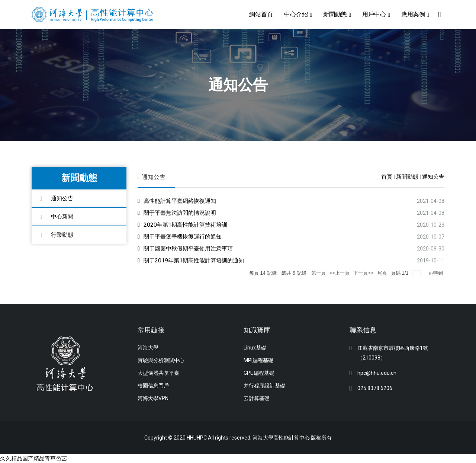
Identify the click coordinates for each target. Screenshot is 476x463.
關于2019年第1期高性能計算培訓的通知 (197, 260)
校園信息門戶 (153, 386)
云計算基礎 (257, 398)
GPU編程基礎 (259, 373)
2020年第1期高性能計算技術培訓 (188, 225)
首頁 (387, 177)
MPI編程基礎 (258, 360)
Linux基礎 (255, 348)
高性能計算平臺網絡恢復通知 (182, 201)
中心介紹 (296, 14)
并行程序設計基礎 (264, 386)
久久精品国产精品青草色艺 (36, 458)
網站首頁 (261, 14)
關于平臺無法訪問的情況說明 (182, 213)
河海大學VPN (153, 398)
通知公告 (63, 198)
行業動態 (63, 235)
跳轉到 (436, 273)
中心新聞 (63, 216)
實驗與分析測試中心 (161, 360)
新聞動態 (335, 14)
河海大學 (148, 348)
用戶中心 (374, 14)
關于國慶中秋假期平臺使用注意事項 (191, 248)
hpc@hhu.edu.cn (377, 373)
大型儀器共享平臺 (158, 373)
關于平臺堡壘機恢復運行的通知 (185, 237)
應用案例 (413, 14)
